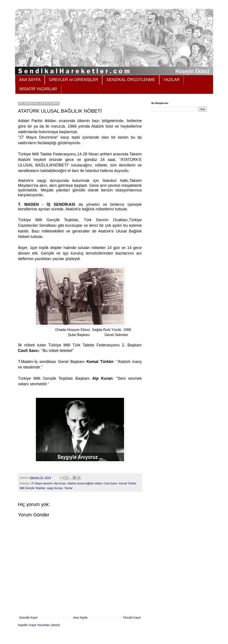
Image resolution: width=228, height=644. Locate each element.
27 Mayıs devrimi (42, 483)
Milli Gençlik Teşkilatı (33, 488)
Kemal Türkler (127, 483)
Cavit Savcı (111, 483)
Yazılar (68, 488)
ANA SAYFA (30, 80)
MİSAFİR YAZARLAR (38, 89)
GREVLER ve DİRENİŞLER (73, 80)
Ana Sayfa (80, 618)
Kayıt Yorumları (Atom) (45, 625)
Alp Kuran (60, 483)
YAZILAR (172, 80)
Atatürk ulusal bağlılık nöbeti (85, 483)
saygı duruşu (55, 488)
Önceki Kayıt (132, 618)
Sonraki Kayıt (28, 618)
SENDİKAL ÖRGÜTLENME (131, 80)
